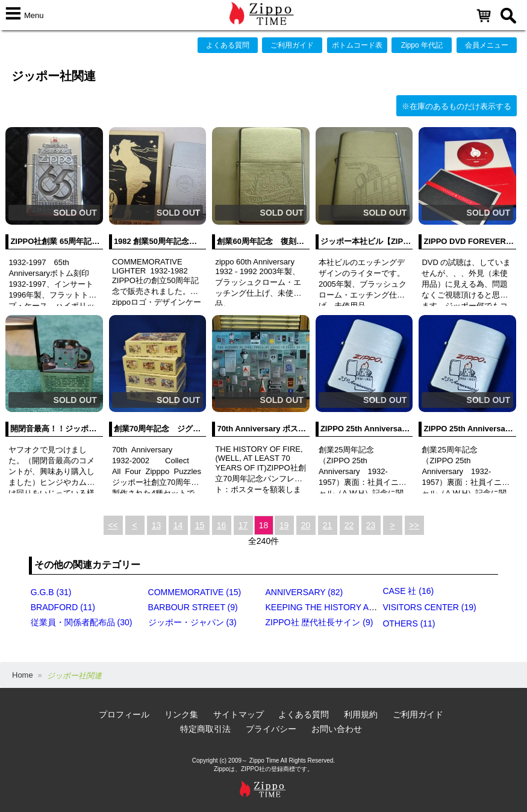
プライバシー (271, 729)
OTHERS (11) (409, 623)
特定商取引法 (205, 729)
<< (113, 525)
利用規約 (361, 714)
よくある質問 (228, 45)
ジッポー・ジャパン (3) (192, 622)
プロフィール (124, 714)
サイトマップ (239, 714)
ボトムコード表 (357, 45)
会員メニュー (487, 45)
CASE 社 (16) (408, 591)
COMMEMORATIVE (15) (195, 592)
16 (222, 525)
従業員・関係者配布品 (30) (82, 622)
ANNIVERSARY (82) (304, 592)
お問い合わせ (337, 729)
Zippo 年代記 (422, 45)
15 (200, 525)
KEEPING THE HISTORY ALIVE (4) (333, 607)
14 (178, 525)
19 (284, 525)
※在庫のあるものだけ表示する (457, 106)
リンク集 (181, 714)
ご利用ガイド (292, 45)
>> (414, 525)
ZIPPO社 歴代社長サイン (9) (320, 622)
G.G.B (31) (51, 592)
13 (157, 525)
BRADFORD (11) (63, 607)
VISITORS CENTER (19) (429, 607)
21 (328, 525)
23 (371, 525)
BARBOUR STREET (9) (193, 607)
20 (306, 525)
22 (349, 525)
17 (243, 525)
